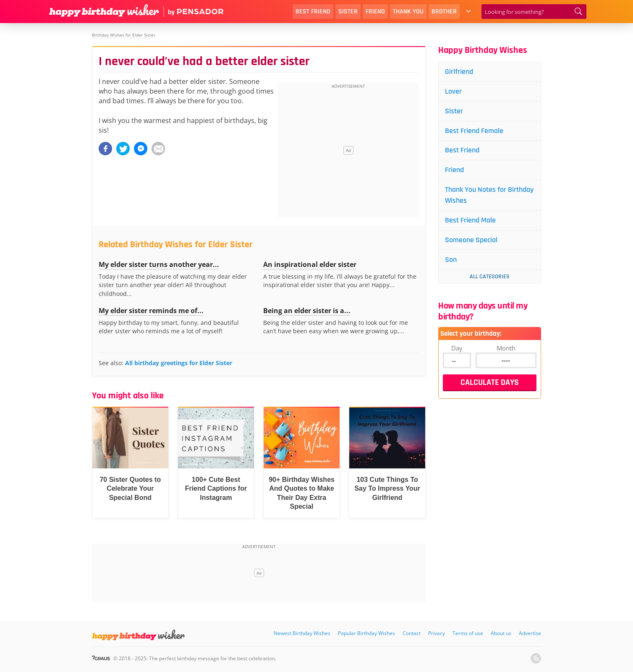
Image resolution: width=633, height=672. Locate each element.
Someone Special (471, 240)
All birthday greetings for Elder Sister (179, 363)
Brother (444, 12)
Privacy (437, 633)
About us (501, 633)
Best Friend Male (470, 220)
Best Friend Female (474, 131)
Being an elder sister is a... (307, 311)
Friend (375, 12)
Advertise (530, 633)
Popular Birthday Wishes (366, 633)
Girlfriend (459, 72)
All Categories (490, 277)
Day (457, 348)
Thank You (408, 12)
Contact (412, 633)
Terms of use (468, 633)
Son (451, 260)
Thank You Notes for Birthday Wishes (489, 195)
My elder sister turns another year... (159, 264)
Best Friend (313, 12)
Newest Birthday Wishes (302, 633)
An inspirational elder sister (310, 264)
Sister (348, 12)
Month (506, 348)
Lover (453, 91)
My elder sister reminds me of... (151, 311)
